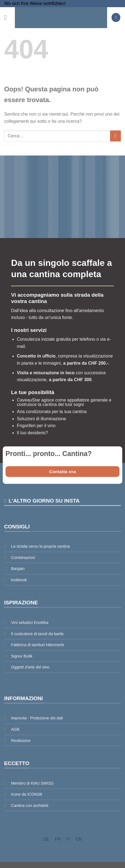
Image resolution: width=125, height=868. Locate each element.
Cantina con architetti (30, 806)
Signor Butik (22, 656)
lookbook (19, 580)
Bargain (18, 569)
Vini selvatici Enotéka (30, 623)
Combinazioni (23, 558)
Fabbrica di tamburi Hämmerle (38, 645)
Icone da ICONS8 (27, 794)
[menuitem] (46, 839)
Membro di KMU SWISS (32, 783)
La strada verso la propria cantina (40, 546)
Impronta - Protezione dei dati (37, 718)
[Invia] (116, 136)
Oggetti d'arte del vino (30, 667)
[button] (7, 17)
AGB (15, 729)
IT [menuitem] (68, 839)
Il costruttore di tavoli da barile (37, 634)
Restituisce (21, 741)
